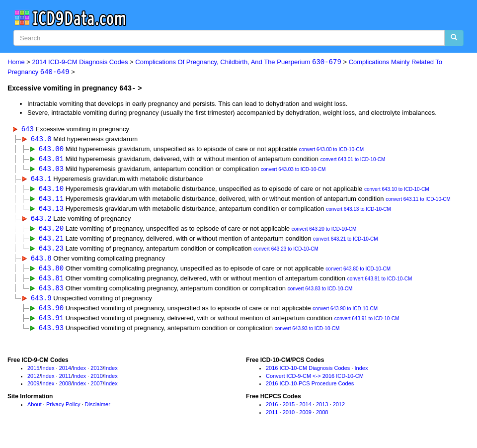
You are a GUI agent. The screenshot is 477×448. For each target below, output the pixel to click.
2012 (33, 381)
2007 (96, 389)
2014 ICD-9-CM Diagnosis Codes (80, 62)
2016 (272, 410)
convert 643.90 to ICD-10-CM (345, 314)
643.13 (51, 211)
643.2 (41, 221)
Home (16, 62)
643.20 (51, 231)
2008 (65, 389)
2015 (33, 374)
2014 (65, 374)
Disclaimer (98, 410)
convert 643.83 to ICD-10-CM (320, 294)
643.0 (41, 139)
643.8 (41, 262)
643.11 (51, 201)
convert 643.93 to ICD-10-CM (307, 334)
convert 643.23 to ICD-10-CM (286, 253)
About (35, 410)
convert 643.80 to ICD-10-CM (358, 273)
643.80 (51, 272)
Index (48, 374)
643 (28, 129)
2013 (96, 374)
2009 (33, 389)
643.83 (51, 293)
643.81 (51, 282)
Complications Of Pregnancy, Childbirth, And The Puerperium (238, 62)
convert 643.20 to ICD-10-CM (324, 232)
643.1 (41, 180)
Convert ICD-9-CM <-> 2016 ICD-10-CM (315, 381)
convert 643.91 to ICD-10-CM (367, 324)
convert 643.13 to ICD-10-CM (358, 212)
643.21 (51, 241)
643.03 (51, 170)
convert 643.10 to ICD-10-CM (397, 191)
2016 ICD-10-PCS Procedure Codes (310, 389)
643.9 (41, 303)
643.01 (51, 160)
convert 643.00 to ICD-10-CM (331, 150)
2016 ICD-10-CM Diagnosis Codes (308, 374)
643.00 (51, 149)
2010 (96, 381)
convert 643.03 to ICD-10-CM (293, 171)
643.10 (51, 190)
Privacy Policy (63, 410)
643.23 (51, 252)
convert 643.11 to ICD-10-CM (418, 202)
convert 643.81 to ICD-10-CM (380, 283)
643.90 (51, 313)
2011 (65, 381)
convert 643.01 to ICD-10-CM (353, 161)
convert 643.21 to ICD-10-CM (346, 242)
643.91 (51, 323)
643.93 (51, 333)
